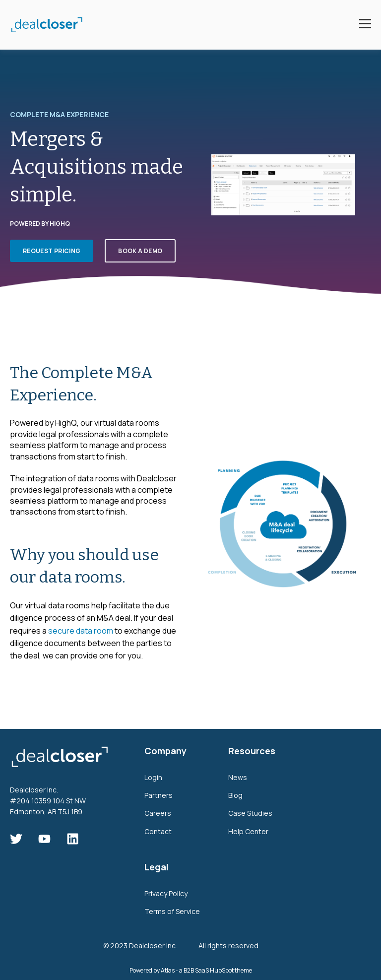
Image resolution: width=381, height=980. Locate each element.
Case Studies (250, 813)
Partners (159, 795)
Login (153, 777)
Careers (158, 813)
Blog (235, 795)
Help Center (248, 831)
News (238, 777)
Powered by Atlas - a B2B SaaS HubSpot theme (191, 970)
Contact (158, 831)
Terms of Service (172, 911)
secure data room (81, 631)
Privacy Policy (166, 893)
